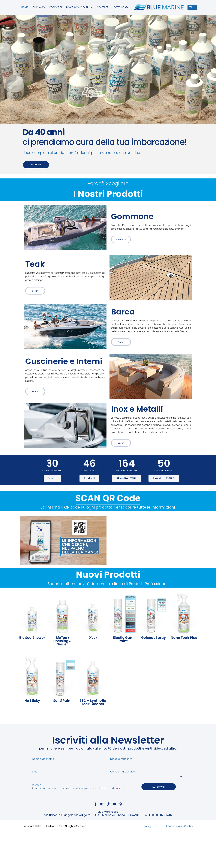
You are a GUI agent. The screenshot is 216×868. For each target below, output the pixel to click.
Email (35, 772)
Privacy (37, 785)
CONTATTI (103, 7)
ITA (191, 7)
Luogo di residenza (121, 759)
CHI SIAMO (39, 7)
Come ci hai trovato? (123, 772)
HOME (25, 7)
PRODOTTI (55, 7)
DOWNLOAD (121, 7)
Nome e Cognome (43, 759)
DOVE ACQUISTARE (79, 7)
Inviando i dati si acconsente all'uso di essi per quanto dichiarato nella (79, 788)
